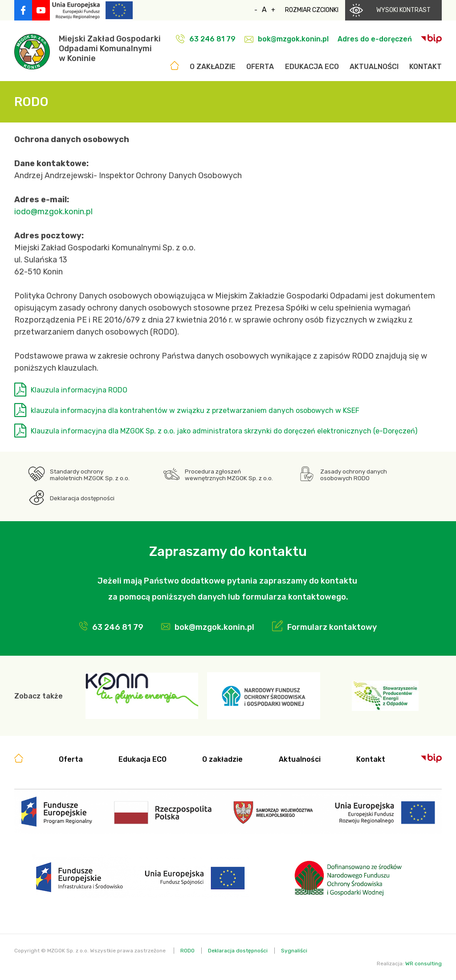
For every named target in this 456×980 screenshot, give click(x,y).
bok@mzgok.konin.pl (293, 39)
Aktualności (374, 67)
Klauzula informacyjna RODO (79, 390)
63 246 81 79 (212, 39)
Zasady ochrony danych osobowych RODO (354, 475)
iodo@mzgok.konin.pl (53, 212)
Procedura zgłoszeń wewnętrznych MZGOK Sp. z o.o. (229, 475)
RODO (187, 951)
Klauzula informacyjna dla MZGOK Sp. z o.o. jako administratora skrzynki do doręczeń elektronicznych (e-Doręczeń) (224, 431)
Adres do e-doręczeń (375, 39)
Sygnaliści (294, 951)
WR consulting (423, 964)
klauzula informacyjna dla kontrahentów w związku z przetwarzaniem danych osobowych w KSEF (195, 410)
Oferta (260, 67)
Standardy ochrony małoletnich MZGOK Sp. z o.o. (90, 475)
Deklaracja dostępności (82, 498)
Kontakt (425, 67)
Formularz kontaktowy (332, 627)
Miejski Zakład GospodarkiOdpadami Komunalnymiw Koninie (110, 49)
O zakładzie (213, 67)
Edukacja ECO (312, 67)
